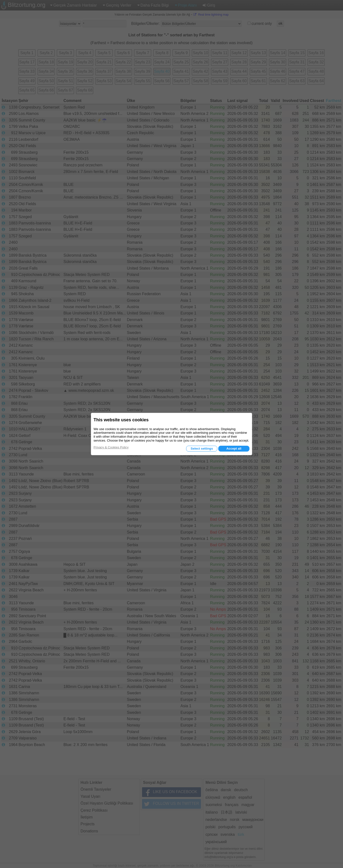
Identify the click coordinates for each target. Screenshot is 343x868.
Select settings (202, 449)
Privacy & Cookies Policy (111, 447)
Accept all (234, 449)
